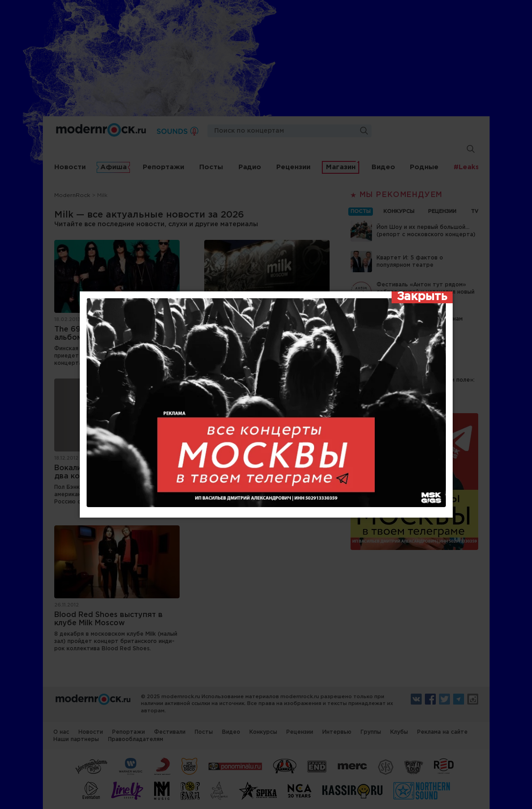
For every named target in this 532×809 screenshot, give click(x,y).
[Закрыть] (422, 297)
